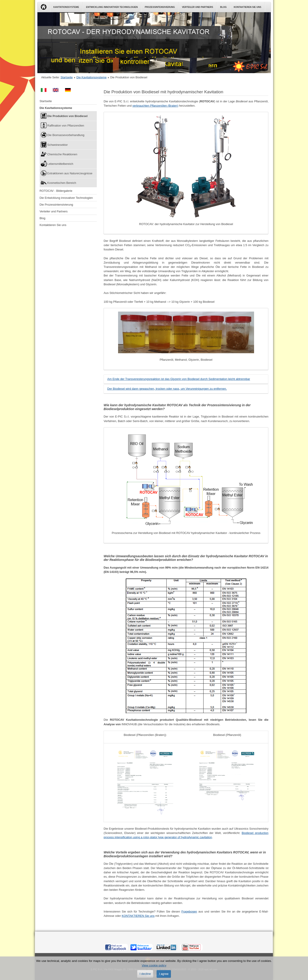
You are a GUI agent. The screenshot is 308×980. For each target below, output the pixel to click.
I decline (145, 974)
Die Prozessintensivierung (56, 205)
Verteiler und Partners (198, 7)
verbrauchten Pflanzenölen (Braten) (155, 106)
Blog (223, 7)
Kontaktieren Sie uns (247, 7)
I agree (164, 974)
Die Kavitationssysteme (91, 77)
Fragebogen (189, 912)
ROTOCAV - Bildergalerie (56, 191)
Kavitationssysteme (66, 7)
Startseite (67, 77)
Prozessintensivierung (160, 7)
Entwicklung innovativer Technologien (112, 7)
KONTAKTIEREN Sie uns (138, 916)
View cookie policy (154, 965)
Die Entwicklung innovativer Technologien (66, 198)
